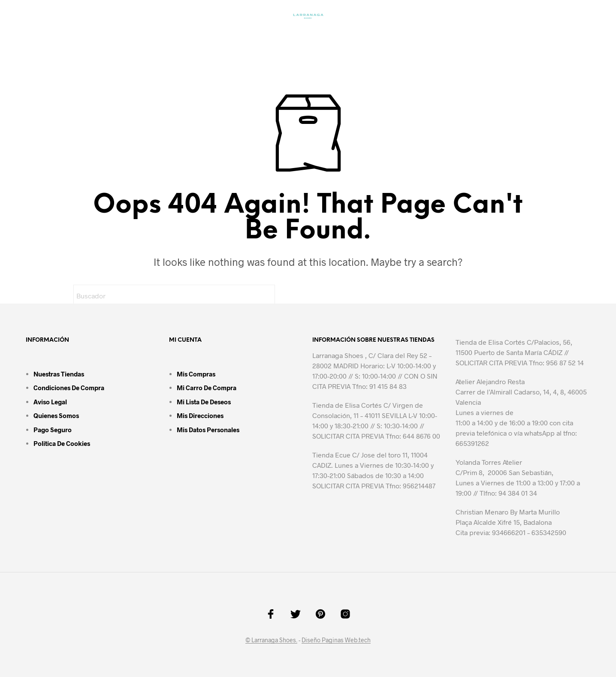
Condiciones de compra (69, 388)
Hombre (218, 37)
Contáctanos (432, 37)
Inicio (86, 37)
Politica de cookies (62, 443)
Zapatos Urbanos (288, 37)
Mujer (124, 37)
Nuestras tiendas (59, 374)
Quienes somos (56, 415)
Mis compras (196, 374)
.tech (364, 640)
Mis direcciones (200, 415)
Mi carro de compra (207, 388)
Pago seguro (53, 430)
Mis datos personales (208, 430)
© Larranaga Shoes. (271, 640)
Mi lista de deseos (204, 402)
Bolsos (169, 37)
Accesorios (361, 37)
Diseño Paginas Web (330, 640)
